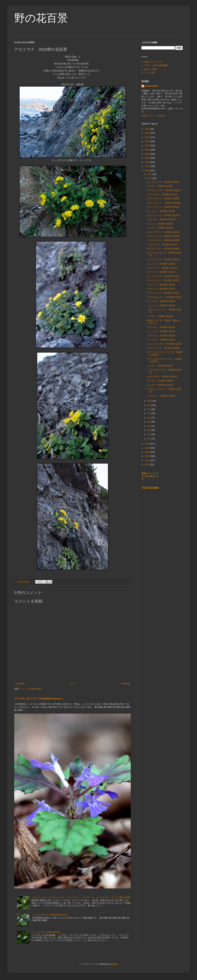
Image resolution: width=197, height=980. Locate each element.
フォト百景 (149, 73)
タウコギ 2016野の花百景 (160, 381)
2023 (147, 141)
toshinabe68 (151, 86)
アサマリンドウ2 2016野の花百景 (164, 190)
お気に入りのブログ (154, 62)
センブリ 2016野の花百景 (160, 186)
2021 (147, 150)
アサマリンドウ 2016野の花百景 (163, 199)
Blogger (114, 964)
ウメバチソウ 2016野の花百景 (162, 268)
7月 (149, 413)
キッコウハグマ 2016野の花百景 (163, 182)
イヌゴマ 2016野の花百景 (160, 366)
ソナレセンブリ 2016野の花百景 (163, 240)
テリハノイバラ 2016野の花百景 (163, 236)
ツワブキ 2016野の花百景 (160, 316)
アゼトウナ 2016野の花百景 (161, 219)
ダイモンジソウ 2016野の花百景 (163, 215)
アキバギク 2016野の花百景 (161, 340)
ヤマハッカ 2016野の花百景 (161, 289)
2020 (147, 154)
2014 (147, 448)
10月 (150, 401)
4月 (149, 426)
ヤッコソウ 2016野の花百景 (161, 211)
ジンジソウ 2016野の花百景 (161, 264)
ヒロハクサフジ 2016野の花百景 (163, 232)
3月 (149, 430)
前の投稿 (126, 684)
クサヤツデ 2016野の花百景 (161, 272)
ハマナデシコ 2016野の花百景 (162, 245)
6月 (149, 418)
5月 (149, 422)
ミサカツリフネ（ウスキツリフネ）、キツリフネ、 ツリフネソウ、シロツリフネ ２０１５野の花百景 (81, 898)
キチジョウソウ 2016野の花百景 (163, 207)
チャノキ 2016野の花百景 (160, 224)
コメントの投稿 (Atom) (31, 689)
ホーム (72, 684)
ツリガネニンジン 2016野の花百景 (164, 297)
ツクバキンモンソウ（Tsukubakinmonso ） (39, 699)
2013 (147, 452)
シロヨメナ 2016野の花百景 (161, 396)
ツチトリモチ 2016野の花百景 (162, 195)
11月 (150, 178)
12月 (150, 174)
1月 (149, 439)
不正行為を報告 (150, 488)
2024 (147, 137)
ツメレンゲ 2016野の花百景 (161, 285)
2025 (147, 133)
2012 (147, 456)
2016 (147, 171)
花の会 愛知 (151, 69)
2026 (147, 129)
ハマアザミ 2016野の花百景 (161, 336)
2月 (149, 434)
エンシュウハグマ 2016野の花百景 (164, 344)
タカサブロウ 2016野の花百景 (162, 377)
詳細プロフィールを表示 (153, 116)
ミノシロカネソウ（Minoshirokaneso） (50, 915)
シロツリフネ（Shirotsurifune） (47, 932)
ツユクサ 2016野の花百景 (160, 385)
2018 (147, 162)
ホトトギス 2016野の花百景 (161, 301)
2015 (147, 444)
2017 (147, 166)
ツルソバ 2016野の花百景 (160, 228)
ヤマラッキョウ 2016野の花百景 (163, 293)
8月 (149, 409)
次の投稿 (19, 684)
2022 (147, 146)
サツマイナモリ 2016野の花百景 (163, 280)
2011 (147, 461)
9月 (149, 405)
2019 (147, 158)
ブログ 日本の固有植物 (156, 65)
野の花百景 (41, 18)
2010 (147, 465)
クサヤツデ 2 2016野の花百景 (164, 203)
